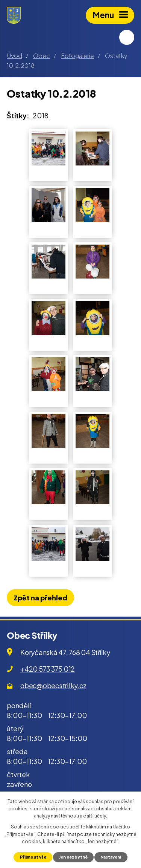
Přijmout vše (33, 857)
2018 (41, 116)
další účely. (95, 816)
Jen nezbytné (73, 857)
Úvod (14, 56)
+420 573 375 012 (48, 669)
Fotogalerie (77, 56)
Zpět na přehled (40, 598)
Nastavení (111, 857)
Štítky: (18, 116)
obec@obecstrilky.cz (53, 685)
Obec (42, 56)
